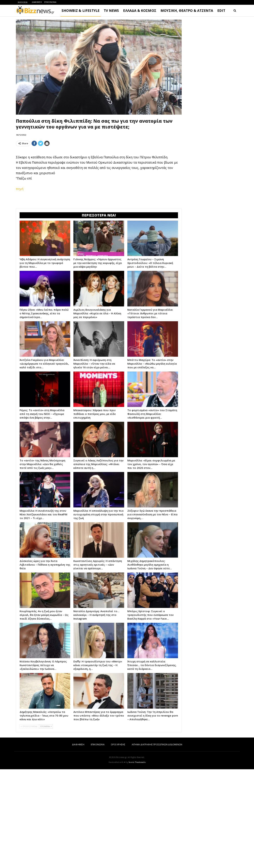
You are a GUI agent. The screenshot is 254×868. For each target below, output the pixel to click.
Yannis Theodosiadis (137, 861)
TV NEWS (111, 11)
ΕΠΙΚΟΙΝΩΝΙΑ (50, 2)
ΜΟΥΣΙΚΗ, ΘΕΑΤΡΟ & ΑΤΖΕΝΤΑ (187, 11)
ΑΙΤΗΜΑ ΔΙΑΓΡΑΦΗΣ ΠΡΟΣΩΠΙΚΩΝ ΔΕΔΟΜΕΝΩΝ (157, 843)
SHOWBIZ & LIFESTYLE (81, 11)
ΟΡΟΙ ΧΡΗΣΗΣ (118, 843)
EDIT (221, 11)
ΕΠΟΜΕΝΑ (46, 825)
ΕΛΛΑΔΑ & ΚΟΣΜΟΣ (140, 11)
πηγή (20, 238)
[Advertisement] (99, 174)
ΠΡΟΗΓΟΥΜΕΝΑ (29, 825)
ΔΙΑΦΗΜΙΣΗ (37, 2)
